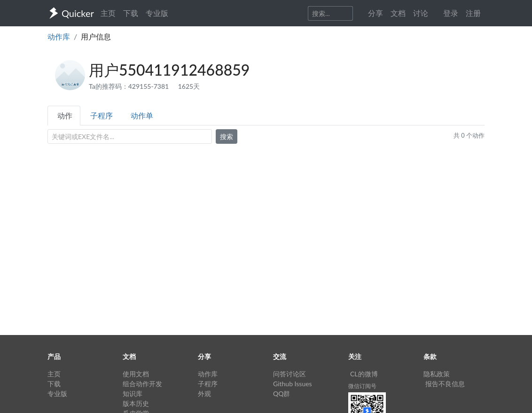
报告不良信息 (445, 384)
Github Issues (293, 384)
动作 (65, 115)
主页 (108, 13)
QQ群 (282, 394)
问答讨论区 (289, 374)
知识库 (133, 394)
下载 (131, 13)
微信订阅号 (362, 386)
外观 (204, 394)
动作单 (142, 115)
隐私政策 (437, 374)
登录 (451, 13)
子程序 (102, 115)
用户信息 (96, 36)
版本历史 (136, 403)
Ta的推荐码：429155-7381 (130, 86)
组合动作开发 (142, 384)
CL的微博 (364, 374)
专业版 (157, 13)
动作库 (59, 36)
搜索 (227, 136)
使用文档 (136, 374)
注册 (473, 13)
